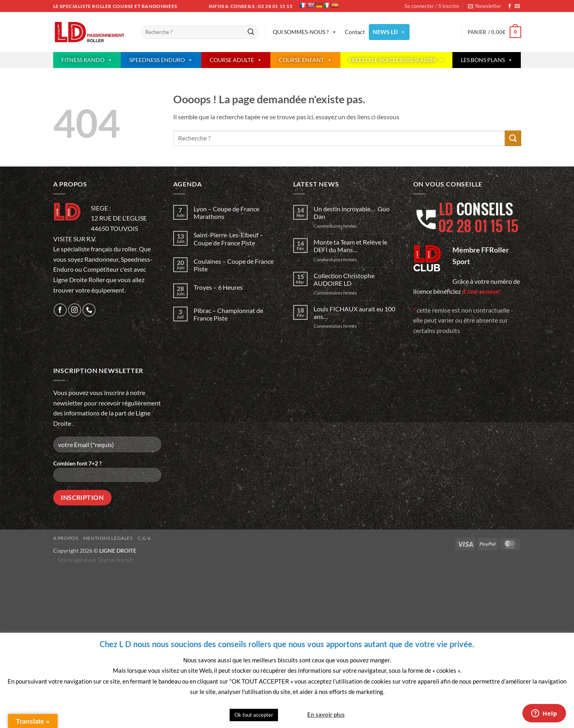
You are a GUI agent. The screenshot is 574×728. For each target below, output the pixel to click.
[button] (485, 6)
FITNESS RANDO (87, 60)
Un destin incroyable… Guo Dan (352, 213)
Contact (355, 32)
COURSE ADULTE (236, 60)
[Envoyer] (251, 32)
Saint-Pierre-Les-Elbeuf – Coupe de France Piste (228, 239)
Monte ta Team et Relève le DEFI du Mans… (350, 246)
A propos (66, 538)
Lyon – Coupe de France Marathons (226, 213)
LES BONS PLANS (487, 60)
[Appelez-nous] (89, 310)
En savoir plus (326, 714)
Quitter (292, 714)
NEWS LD (389, 32)
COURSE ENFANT (305, 60)
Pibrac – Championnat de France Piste (228, 314)
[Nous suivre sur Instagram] (75, 310)
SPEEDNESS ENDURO (161, 60)
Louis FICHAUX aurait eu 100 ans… (354, 313)
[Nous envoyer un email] (517, 6)
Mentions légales (108, 538)
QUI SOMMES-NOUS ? (305, 32)
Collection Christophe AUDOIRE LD (344, 279)
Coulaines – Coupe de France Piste (234, 265)
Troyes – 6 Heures (218, 287)
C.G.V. (145, 538)
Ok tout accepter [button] (254, 715)
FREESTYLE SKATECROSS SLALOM (396, 60)
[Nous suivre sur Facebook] (510, 6)
